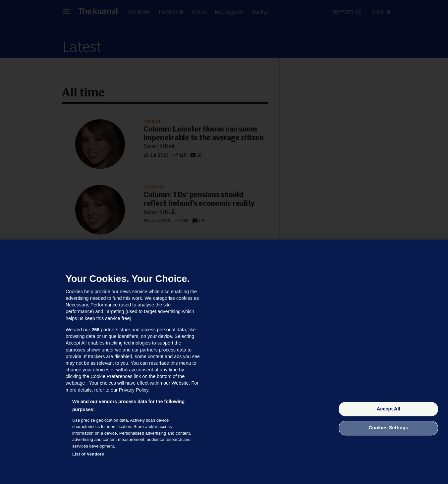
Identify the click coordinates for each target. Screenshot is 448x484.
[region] (224, 362)
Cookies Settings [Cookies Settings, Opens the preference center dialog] (389, 428)
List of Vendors (88, 454)
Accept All (389, 409)
